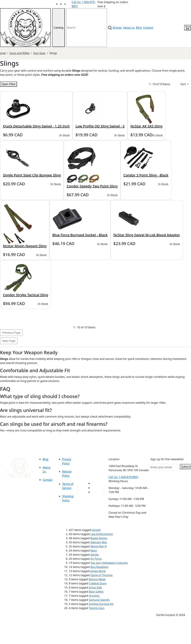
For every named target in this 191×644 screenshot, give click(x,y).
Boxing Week (97, 579)
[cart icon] (188, 28)
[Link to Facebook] (94, 488)
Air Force (96, 559)
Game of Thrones (102, 575)
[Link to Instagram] (70, 4)
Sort (183, 84)
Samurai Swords (99, 600)
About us (129, 28)
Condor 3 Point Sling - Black (146, 175)
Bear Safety (96, 592)
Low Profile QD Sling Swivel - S (100, 126)
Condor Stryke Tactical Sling (26, 295)
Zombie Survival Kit (101, 604)
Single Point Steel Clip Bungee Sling (32, 175)
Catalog (59, 28)
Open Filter (8, 84)
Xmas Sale (95, 587)
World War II (99, 546)
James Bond (98, 571)
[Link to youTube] (94, 483)
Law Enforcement (102, 534)
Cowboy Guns (98, 583)
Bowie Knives (99, 538)
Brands (117, 28)
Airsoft (96, 530)
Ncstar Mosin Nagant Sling (25, 246)
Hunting (94, 596)
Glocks (95, 555)
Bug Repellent (99, 567)
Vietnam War (99, 542)
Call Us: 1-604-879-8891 (123, 477)
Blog (139, 28)
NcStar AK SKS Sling (146, 126)
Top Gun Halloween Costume (109, 563)
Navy (94, 550)
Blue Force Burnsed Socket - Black (80, 235)
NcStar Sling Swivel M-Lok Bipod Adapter (147, 235)
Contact (148, 28)
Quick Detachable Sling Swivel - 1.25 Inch (36, 126)
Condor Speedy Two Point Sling (92, 186)
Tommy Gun (97, 608)
